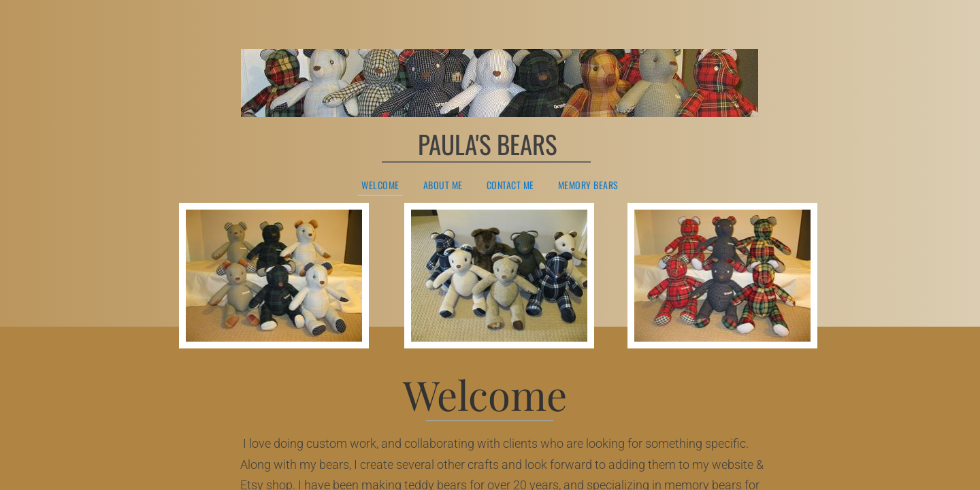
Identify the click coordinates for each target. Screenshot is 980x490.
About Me (443, 185)
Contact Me (510, 185)
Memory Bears (588, 185)
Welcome (380, 186)
